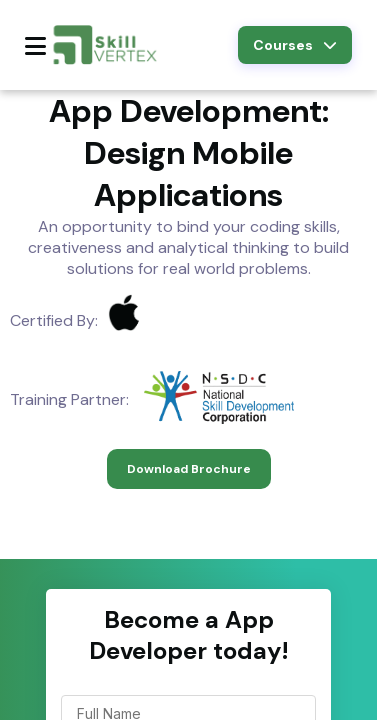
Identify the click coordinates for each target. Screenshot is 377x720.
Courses (295, 45)
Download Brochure (189, 469)
